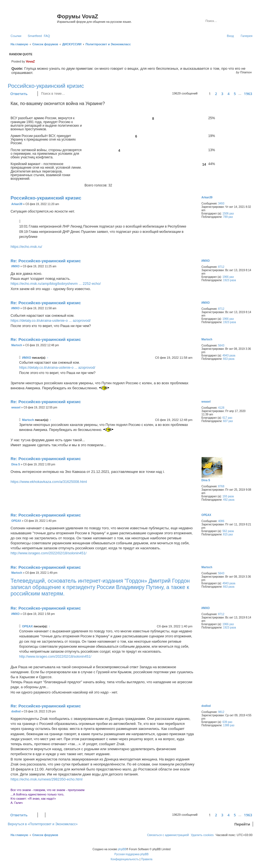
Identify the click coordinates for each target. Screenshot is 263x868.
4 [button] (228, 94)
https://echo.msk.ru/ (26, 247)
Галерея (247, 36)
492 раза (229, 500)
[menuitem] (47, 36)
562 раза (228, 531)
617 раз (227, 418)
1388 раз (229, 725)
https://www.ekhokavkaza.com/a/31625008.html (49, 482)
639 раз (227, 722)
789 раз (228, 217)
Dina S (206, 480)
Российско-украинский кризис (46, 86)
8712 (221, 267)
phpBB (122, 849)
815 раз (228, 534)
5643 (221, 346)
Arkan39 (207, 197)
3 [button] (222, 94)
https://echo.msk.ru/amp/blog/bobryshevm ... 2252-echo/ (56, 284)
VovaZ (30, 61)
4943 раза (229, 356)
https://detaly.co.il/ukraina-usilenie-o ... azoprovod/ (51, 320)
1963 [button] (248, 94)
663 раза (229, 359)
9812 (221, 712)
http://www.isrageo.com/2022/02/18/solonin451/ (49, 553)
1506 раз (228, 214)
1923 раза (229, 280)
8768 (221, 486)
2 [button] (216, 94)
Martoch (207, 339)
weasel (206, 402)
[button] (202, 94)
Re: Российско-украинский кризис (46, 261)
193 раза (228, 496)
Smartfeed (35, 36)
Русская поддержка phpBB (131, 854)
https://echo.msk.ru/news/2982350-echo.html (47, 779)
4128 (221, 408)
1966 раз (228, 277)
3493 (221, 204)
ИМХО (206, 261)
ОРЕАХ (206, 515)
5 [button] (235, 94)
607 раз (228, 421)
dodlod (206, 706)
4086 (221, 521)
